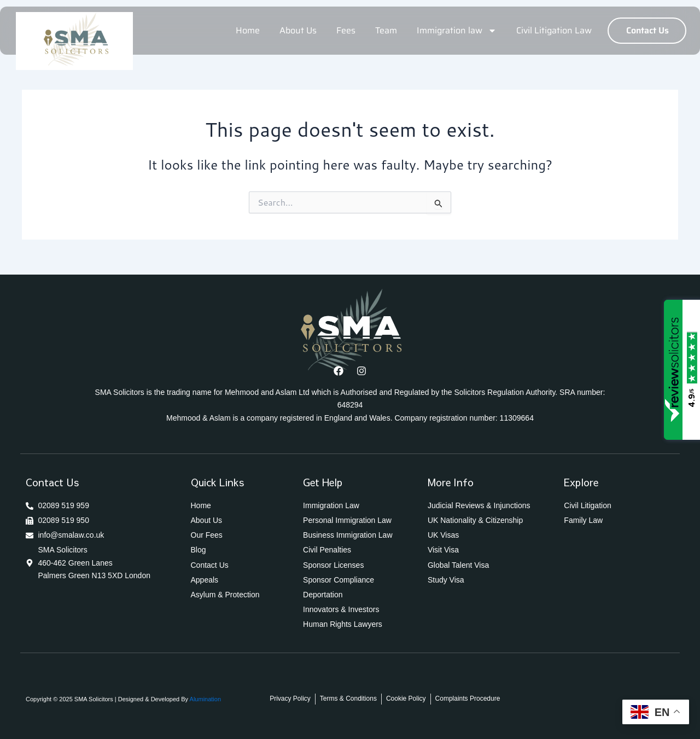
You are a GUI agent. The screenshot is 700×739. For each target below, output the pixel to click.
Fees (346, 30)
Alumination (205, 699)
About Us (298, 30)
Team (386, 30)
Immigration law (457, 31)
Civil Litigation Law (554, 30)
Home (248, 30)
